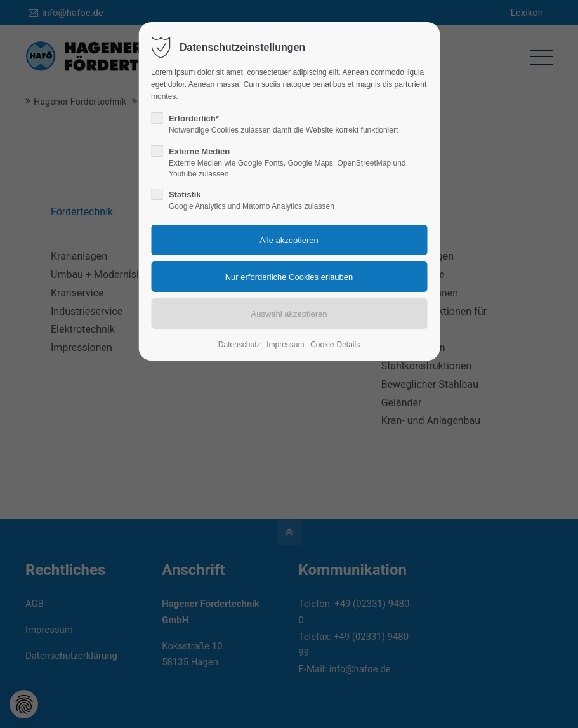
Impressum (285, 345)
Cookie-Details (335, 345)
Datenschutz (240, 345)
